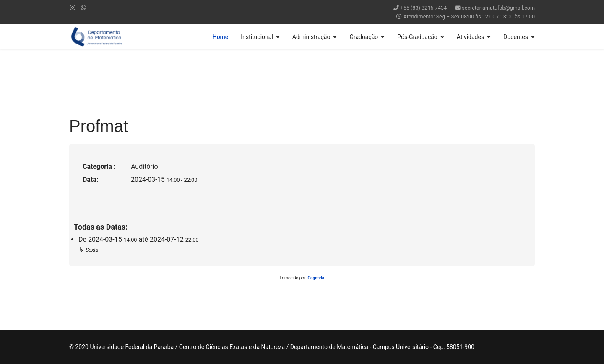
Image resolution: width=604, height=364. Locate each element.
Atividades (470, 37)
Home (221, 37)
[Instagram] (73, 8)
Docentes (516, 37)
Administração (311, 37)
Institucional (257, 37)
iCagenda (315, 278)
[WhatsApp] (83, 8)
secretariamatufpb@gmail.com (498, 8)
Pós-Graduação (417, 37)
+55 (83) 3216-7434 (424, 8)
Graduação (364, 37)
